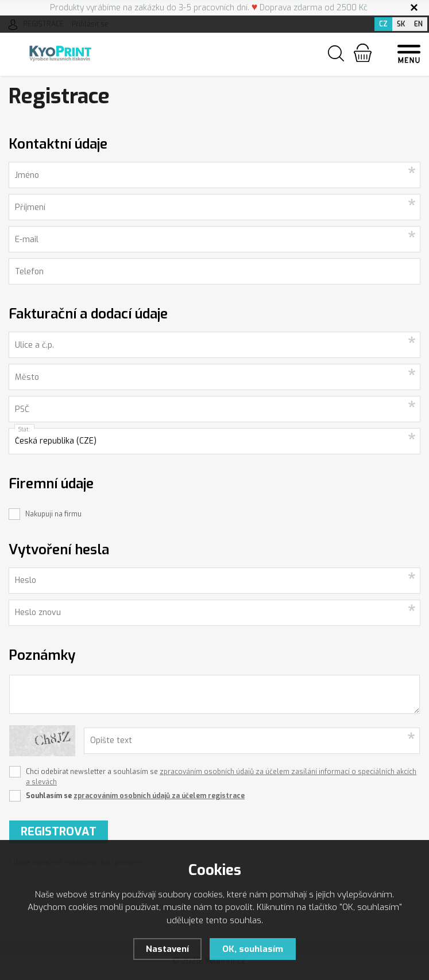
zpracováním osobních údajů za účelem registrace (159, 796)
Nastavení (167, 949)
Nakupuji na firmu (53, 514)
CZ (383, 24)
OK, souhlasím (253, 949)
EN (418, 24)
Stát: (24, 429)
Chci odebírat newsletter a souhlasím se (221, 777)
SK (401, 24)
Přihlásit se (90, 24)
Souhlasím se (135, 796)
